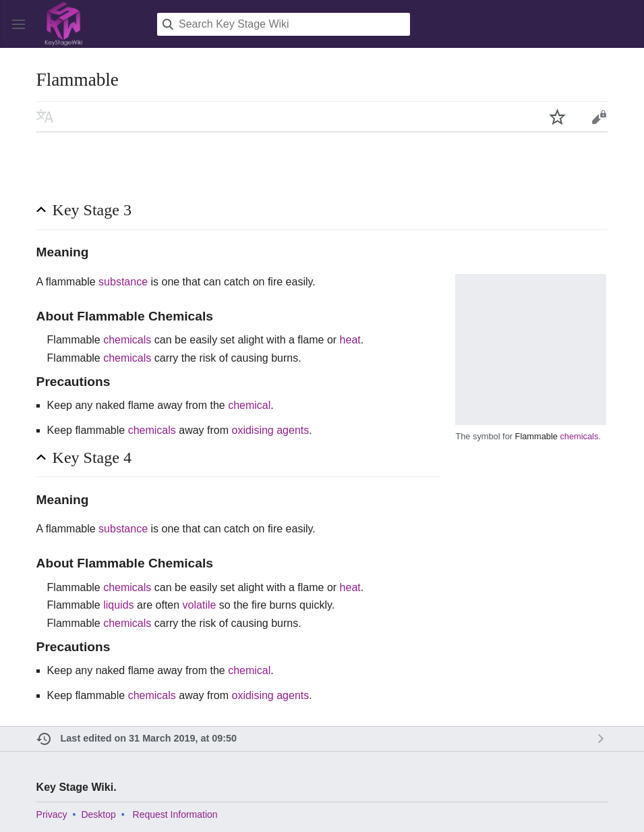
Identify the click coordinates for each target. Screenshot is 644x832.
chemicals (579, 436)
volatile (200, 605)
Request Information (175, 814)
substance (123, 282)
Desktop (98, 814)
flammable (71, 282)
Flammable (536, 436)
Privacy (52, 814)
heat (350, 340)
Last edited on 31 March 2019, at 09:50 (149, 738)
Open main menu (19, 24)
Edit (599, 117)
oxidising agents (271, 430)
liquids (118, 605)
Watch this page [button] (558, 117)
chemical (249, 405)
